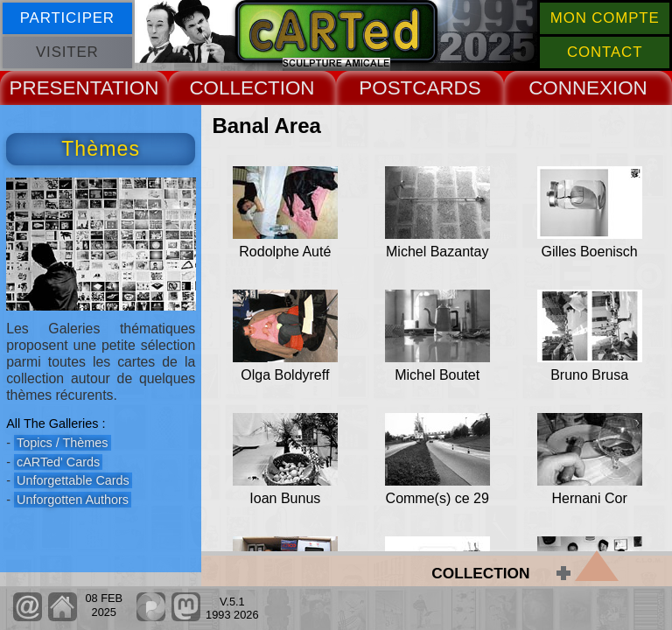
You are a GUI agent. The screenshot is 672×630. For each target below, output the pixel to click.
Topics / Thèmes (63, 443)
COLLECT (234, 88)
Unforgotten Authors (73, 500)
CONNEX (570, 88)
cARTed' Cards (58, 462)
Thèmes (101, 149)
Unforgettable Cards (73, 480)
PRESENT (55, 88)
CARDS (446, 88)
